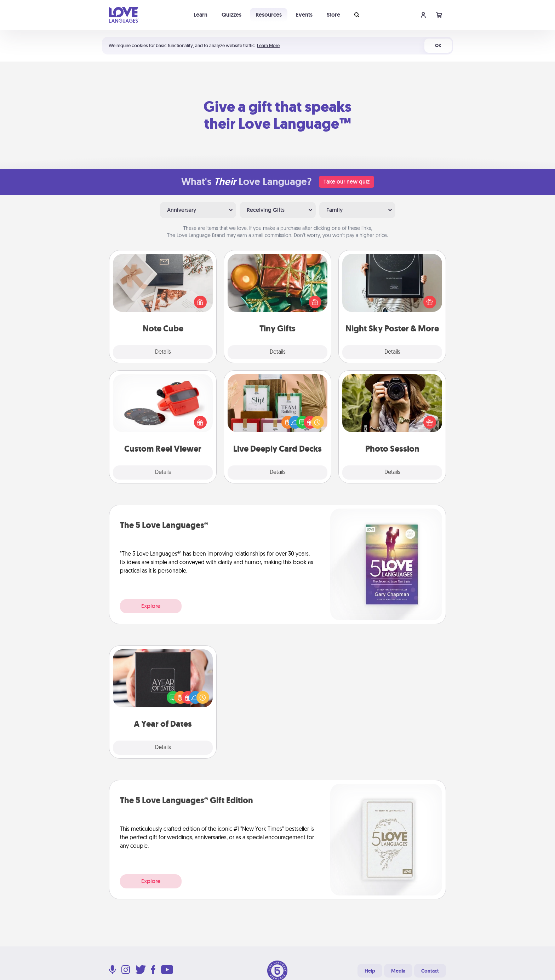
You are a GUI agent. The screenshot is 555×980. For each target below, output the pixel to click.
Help (370, 971)
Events (304, 15)
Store (333, 15)
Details (163, 352)
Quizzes (231, 15)
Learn (201, 15)
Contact (430, 971)
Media (398, 971)
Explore (151, 606)
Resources (269, 15)
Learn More (268, 45)
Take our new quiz (347, 182)
